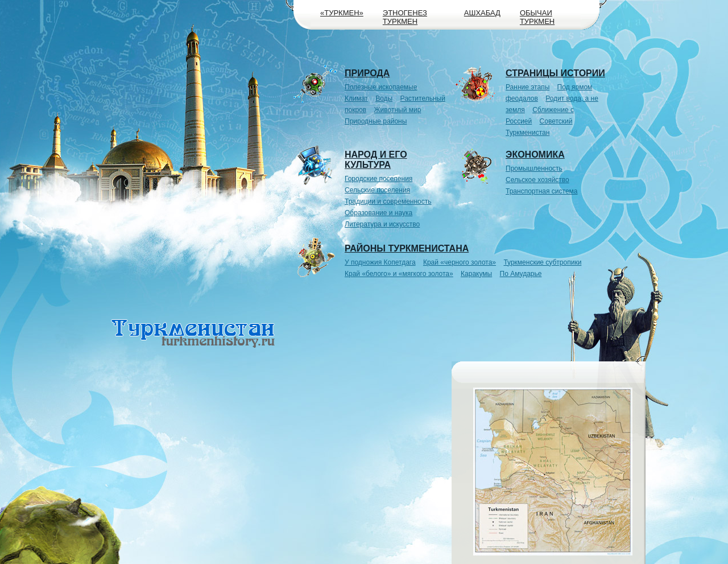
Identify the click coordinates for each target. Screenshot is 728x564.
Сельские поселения (377, 190)
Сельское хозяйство (537, 180)
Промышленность (534, 168)
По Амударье (521, 274)
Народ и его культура (376, 160)
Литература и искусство (382, 224)
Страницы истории (555, 73)
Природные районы (376, 121)
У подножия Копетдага (380, 262)
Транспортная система (542, 191)
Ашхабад (482, 13)
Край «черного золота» (460, 262)
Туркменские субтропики (542, 262)
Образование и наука (379, 213)
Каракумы (476, 274)
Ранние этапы (528, 87)
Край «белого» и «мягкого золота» (399, 274)
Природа (367, 73)
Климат (356, 98)
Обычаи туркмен (537, 17)
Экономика (535, 155)
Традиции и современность (388, 201)
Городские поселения (379, 179)
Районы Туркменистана (407, 248)
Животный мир (398, 110)
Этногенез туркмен (405, 17)
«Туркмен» (342, 13)
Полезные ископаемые (381, 87)
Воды (384, 98)
